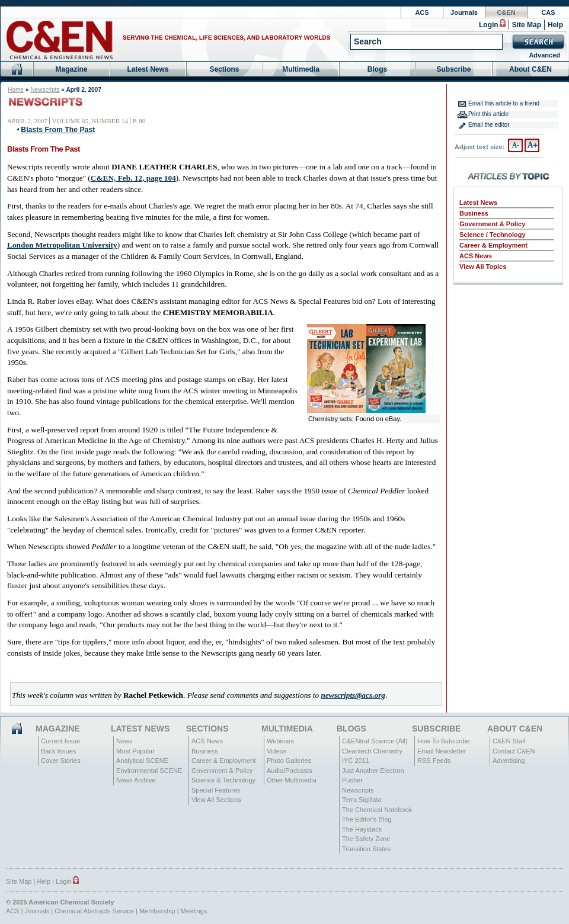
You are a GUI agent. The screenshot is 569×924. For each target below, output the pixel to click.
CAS (548, 12)
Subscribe (453, 69)
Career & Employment (493, 245)
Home (16, 90)
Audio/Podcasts (289, 771)
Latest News (148, 69)
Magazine (71, 69)
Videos (276, 751)
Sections (224, 69)
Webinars (280, 741)
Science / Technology (493, 235)
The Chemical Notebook (377, 810)
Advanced (544, 55)
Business (474, 213)
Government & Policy (492, 224)
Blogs (377, 69)
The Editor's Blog (367, 819)
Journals (464, 12)
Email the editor (489, 125)
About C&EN (530, 69)
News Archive (136, 780)
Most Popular (135, 751)
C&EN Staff (509, 741)
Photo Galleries (289, 761)
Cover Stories (61, 761)
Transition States (366, 849)
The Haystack (362, 829)
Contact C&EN (514, 751)
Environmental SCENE (149, 771)
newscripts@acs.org (353, 695)
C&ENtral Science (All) (375, 741)
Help (555, 25)
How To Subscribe (443, 741)
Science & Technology (223, 780)
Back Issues (58, 751)
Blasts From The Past (58, 130)
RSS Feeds (434, 761)
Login (489, 25)
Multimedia (301, 69)
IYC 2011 (356, 761)
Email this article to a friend (504, 103)
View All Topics (483, 267)
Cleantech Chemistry (372, 751)
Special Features (216, 790)
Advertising (509, 761)
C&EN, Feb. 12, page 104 (133, 178)
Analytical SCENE (142, 761)
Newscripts (45, 90)
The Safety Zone (366, 839)
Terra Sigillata (362, 800)
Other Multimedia (292, 780)
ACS (422, 12)
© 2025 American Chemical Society (60, 902)
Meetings (194, 911)
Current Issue (60, 741)
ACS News (476, 256)
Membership (157, 911)
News (124, 741)
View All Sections (216, 800)
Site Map (527, 25)
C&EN (506, 12)
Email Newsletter (442, 751)
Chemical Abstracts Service (94, 911)
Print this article (488, 114)
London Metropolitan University (62, 245)
